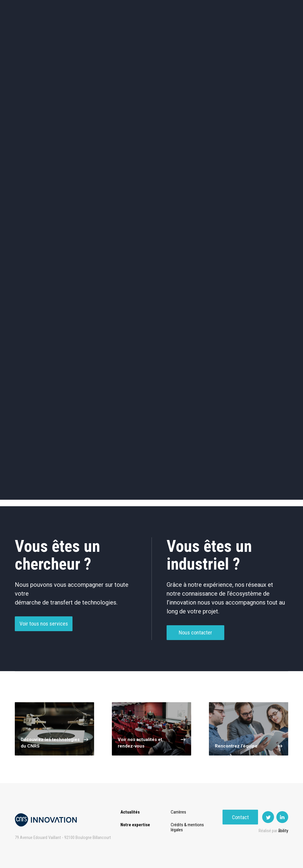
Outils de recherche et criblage (207, 231)
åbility (283, 831)
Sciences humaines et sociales (207, 181)
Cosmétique (96, 181)
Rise (158, 29)
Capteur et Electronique (151, 206)
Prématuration (127, 29)
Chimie (40, 206)
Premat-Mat (229, 29)
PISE (201, 29)
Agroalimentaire (263, 181)
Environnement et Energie (40, 181)
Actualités (28, 29)
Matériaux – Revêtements (96, 231)
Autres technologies (263, 231)
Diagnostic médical (40, 231)
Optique (151, 231)
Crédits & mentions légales (188, 827)
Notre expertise (135, 825)
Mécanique (207, 206)
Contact (271, 29)
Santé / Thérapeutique (263, 206)
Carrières (180, 812)
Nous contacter (195, 635)
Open (179, 29)
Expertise (60, 29)
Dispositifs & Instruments (96, 206)
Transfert (91, 29)
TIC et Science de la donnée (151, 181)
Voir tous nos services (44, 626)
